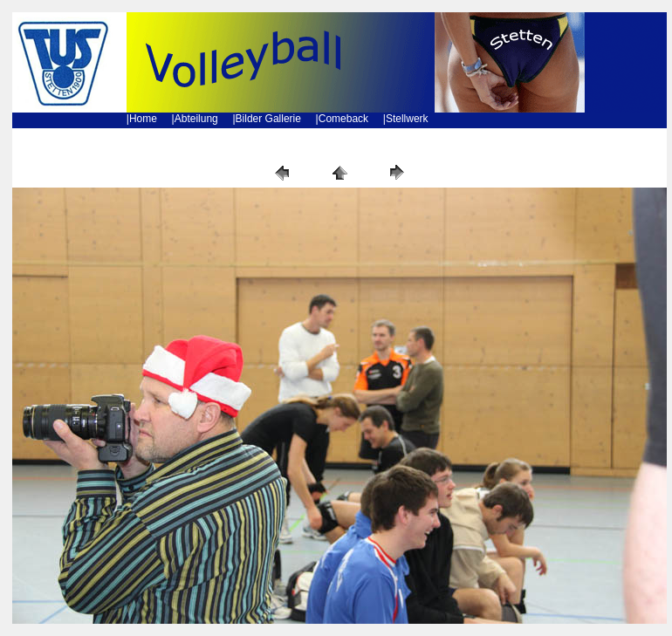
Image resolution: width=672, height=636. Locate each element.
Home (143, 119)
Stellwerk (407, 119)
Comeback (343, 119)
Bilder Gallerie (268, 119)
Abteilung (196, 119)
